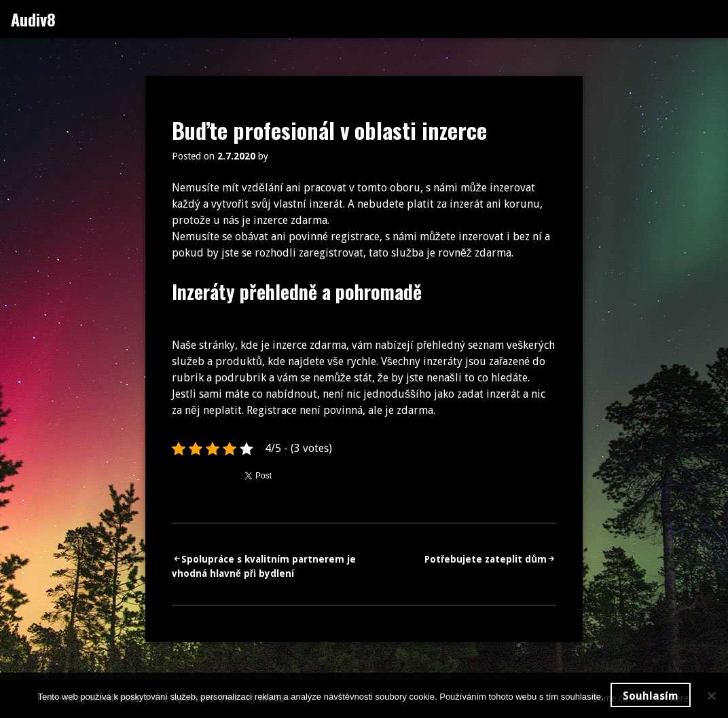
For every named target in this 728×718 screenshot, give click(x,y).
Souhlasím (651, 696)
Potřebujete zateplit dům (486, 559)
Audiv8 (33, 19)
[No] (711, 696)
